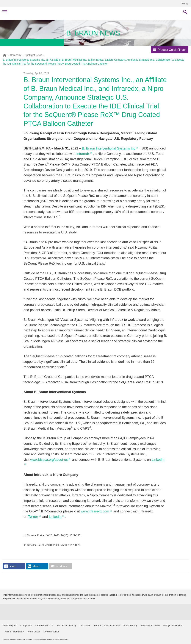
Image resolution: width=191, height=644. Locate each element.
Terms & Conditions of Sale (107, 626)
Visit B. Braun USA (15, 632)
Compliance (26, 626)
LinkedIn (55, 517)
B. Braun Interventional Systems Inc (109, 148)
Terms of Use (34, 632)
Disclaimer (85, 626)
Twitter (33, 517)
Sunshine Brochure (150, 626)
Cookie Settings (51, 632)
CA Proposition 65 (44, 626)
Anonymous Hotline (173, 626)
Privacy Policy (130, 626)
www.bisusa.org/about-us (49, 460)
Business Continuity (66, 626)
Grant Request (10, 626)
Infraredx (83, 154)
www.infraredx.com (95, 511)
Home (185, 4)
